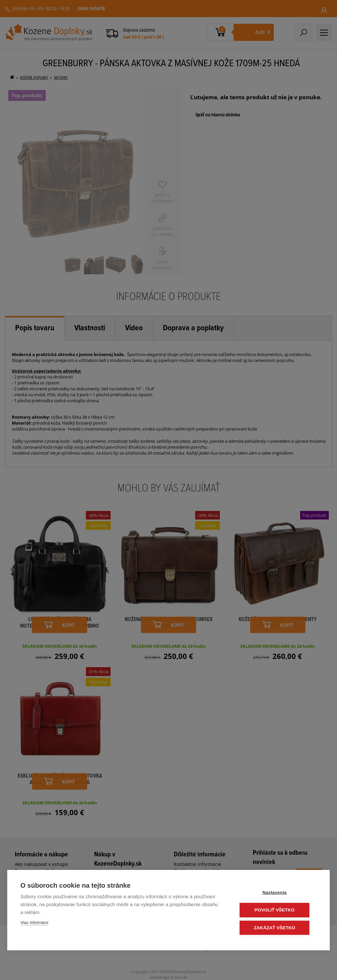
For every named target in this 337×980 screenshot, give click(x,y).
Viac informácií (34, 923)
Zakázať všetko (277, 928)
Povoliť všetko (277, 910)
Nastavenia (277, 893)
